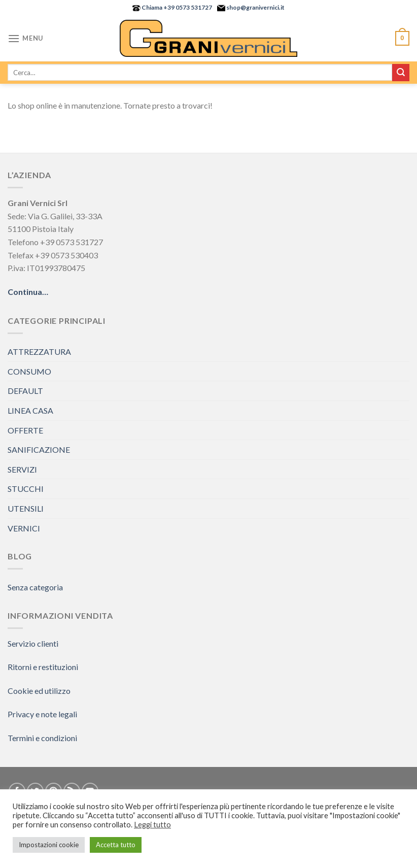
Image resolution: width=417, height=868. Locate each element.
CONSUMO (29, 371)
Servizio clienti (33, 643)
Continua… (28, 292)
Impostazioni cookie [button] (49, 845)
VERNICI (24, 528)
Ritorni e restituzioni (43, 667)
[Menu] (25, 38)
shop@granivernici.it (255, 7)
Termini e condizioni (42, 738)
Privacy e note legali (42, 714)
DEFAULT (25, 391)
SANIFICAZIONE (39, 449)
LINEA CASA (30, 410)
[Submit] (401, 73)
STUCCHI (26, 489)
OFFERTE (25, 430)
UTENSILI (26, 508)
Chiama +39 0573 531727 (176, 7)
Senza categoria (35, 587)
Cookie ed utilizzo (39, 691)
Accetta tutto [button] (116, 845)
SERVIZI (22, 469)
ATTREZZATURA (39, 352)
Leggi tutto (152, 825)
